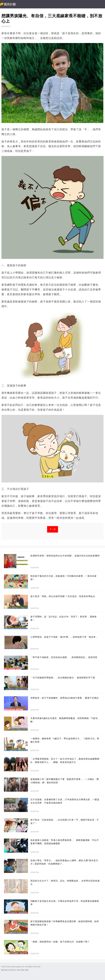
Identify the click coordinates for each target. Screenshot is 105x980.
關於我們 (5, 970)
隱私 (23, 970)
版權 (27, 970)
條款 (19, 970)
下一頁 (53, 529)
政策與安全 (13, 970)
